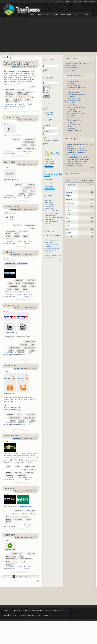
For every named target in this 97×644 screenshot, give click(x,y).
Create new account (51, 138)
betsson (21, 420)
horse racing (29, 473)
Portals (8, 233)
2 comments (21, 423)
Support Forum (50, 186)
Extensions (78, 1)
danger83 (69, 233)
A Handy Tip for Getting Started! (77, 151)
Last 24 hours (71, 70)
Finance (69, 127)
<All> (47, 87)
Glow (33, 344)
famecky (69, 225)
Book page (47, 92)
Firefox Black (49, 209)
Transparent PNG (29, 143)
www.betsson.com (10, 393)
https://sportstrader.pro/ (11, 84)
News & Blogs (23, 231)
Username (47, 125)
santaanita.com (30, 467)
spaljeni (68, 211)
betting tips (21, 97)
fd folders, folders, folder (52, 211)
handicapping (21, 475)
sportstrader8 (16, 67)
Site (33, 87)
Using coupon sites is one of (76, 114)
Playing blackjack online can (76, 94)
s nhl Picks (9, 92)
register (6, 106)
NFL (8, 99)
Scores (16, 102)
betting (11, 53)
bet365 (28, 519)
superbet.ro (31, 184)
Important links (50, 164)
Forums (78, 15)
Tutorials (69, 1)
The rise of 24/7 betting (74, 101)
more (60, 226)
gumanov (69, 192)
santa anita (18, 473)
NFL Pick (21, 90)
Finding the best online (74, 120)
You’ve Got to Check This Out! (76, 153)
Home (4, 53)
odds (8, 102)
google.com (49, 200)
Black (10, 283)
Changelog (48, 159)
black (8, 517)
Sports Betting (10, 90)
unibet (23, 562)
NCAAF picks (17, 99)
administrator (63, 610)
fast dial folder (49, 204)
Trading (8, 290)
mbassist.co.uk (30, 225)
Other (32, 146)
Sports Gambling (23, 94)
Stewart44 (72, 90)
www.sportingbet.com (11, 333)
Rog (67, 218)
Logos (32, 15)
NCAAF (27, 99)
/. (7, 53)
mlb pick (19, 92)
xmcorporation (16, 209)
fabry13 (18, 537)
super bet (31, 193)
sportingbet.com (29, 341)
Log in (30, 104)
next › (21, 577)
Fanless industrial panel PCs (76, 88)
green (15, 517)
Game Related (10, 231)
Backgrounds (67, 15)
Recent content (50, 114)
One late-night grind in (74, 81)
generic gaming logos (52, 213)
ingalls (68, 207)
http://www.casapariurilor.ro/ (13, 135)
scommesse (10, 564)
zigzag (68, 214)
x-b (67, 229)
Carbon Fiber (49, 219)
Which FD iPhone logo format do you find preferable (52, 251)
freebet (25, 237)
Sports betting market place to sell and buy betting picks (19, 63)
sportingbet (20, 350)
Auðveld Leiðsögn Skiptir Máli (76, 164)
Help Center (60, 1)
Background (47, 89)
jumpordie (69, 196)
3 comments (21, 353)
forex (28, 292)
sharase (72, 84)
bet (16, 562)
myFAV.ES (92, 1)
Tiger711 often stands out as (76, 107)
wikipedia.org (49, 207)
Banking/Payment (26, 559)
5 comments (21, 104)
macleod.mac (70, 203)
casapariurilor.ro (29, 139)
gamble (8, 522)
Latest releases (50, 161)
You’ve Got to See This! (74, 166)
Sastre (68, 222)
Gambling (24, 517)
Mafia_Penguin (71, 185)
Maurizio (17, 491)
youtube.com (49, 202)
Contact (87, 15)
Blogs (85, 1)
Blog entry (47, 91)
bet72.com (31, 280)
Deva (20, 120)
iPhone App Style (29, 347)
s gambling (29, 92)
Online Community (12, 559)
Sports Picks (10, 97)
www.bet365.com (25, 506)
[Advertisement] (49, 34)
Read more (9, 104)
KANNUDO (17, 438)
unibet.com (31, 553)
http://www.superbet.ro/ (11, 180)
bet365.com (31, 511)
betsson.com (30, 414)
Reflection (16, 139)
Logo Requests (43, 15)
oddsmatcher (10, 239)
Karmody (17, 308)
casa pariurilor (30, 149)
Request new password (52, 140)
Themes (55, 15)
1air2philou (69, 237)
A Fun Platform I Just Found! (76, 148)
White (32, 228)
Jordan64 (72, 129)
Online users (49, 112)
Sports (25, 146)
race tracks (9, 475)
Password (47, 132)
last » (27, 577)
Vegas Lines (10, 94)
